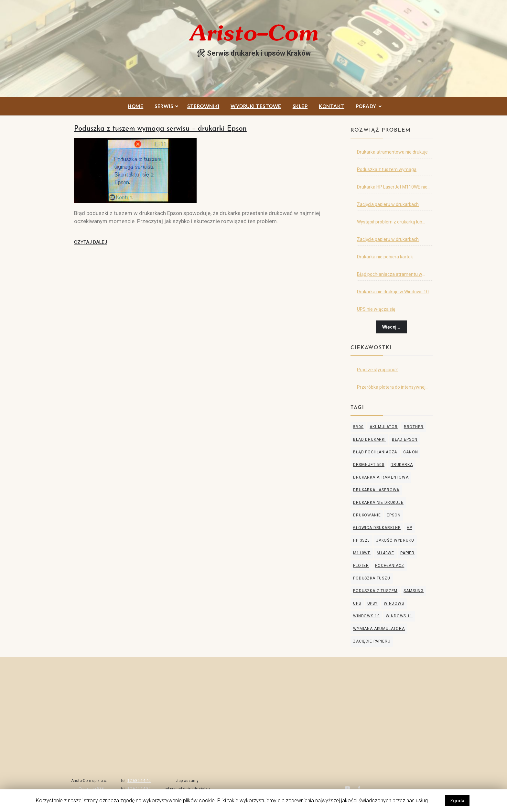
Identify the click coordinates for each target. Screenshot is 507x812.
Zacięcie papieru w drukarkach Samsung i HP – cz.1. (388, 241)
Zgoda (457, 801)
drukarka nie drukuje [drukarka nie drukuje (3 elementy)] (378, 503)
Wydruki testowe (256, 106)
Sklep (300, 106)
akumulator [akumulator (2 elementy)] (383, 427)
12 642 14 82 (139, 789)
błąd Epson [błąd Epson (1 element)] (405, 439)
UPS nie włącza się (376, 309)
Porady (366, 106)
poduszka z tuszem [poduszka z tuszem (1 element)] (375, 591)
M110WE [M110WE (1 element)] (362, 553)
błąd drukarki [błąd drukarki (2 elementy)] (369, 439)
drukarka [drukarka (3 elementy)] (402, 465)
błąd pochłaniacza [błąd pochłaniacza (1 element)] (375, 452)
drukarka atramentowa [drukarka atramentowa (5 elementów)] (381, 477)
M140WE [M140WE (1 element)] (385, 553)
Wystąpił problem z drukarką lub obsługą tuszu (390, 223)
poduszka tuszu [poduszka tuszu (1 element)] (372, 578)
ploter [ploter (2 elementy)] (361, 566)
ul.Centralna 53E (89, 789)
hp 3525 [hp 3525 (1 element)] (361, 540)
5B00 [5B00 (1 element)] (358, 427)
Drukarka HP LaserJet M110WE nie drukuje (392, 188)
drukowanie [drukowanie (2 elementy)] (367, 515)
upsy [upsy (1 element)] (372, 603)
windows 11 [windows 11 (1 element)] (399, 616)
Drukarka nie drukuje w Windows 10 (393, 292)
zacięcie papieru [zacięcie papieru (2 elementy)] (372, 641)
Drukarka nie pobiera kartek (385, 257)
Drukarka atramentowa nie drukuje (392, 152)
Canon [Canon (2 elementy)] (410, 452)
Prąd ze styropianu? (377, 370)
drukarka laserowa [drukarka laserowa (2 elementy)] (376, 490)
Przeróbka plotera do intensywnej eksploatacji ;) (391, 388)
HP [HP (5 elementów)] (410, 528)
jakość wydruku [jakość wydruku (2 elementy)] (395, 540)
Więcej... (391, 327)
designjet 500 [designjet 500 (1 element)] (369, 465)
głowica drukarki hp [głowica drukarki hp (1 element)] (377, 528)
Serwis (164, 106)
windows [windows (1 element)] (394, 603)
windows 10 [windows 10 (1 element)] (366, 616)
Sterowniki (203, 106)
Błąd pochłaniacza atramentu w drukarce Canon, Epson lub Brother (392, 276)
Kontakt (332, 106)
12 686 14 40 (139, 781)
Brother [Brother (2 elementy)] (414, 427)
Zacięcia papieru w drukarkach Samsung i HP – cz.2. (388, 206)
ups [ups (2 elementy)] (357, 603)
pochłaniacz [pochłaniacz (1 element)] (390, 566)
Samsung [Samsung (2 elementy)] (414, 591)
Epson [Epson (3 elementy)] (394, 515)
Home (135, 106)
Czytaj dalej (91, 242)
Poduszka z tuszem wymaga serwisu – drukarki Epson (160, 129)
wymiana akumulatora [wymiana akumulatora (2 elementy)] (379, 629)
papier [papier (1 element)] (407, 553)
